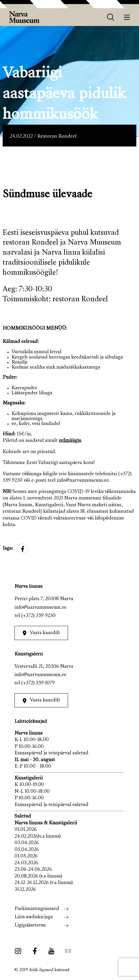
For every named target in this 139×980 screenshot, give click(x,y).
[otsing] (111, 17)
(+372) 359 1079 (38, 683)
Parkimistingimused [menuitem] (37, 909)
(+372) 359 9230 (38, 616)
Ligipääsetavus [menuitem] (30, 926)
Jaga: (8, 549)
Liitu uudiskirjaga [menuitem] (34, 917)
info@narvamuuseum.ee (41, 608)
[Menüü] (127, 17)
